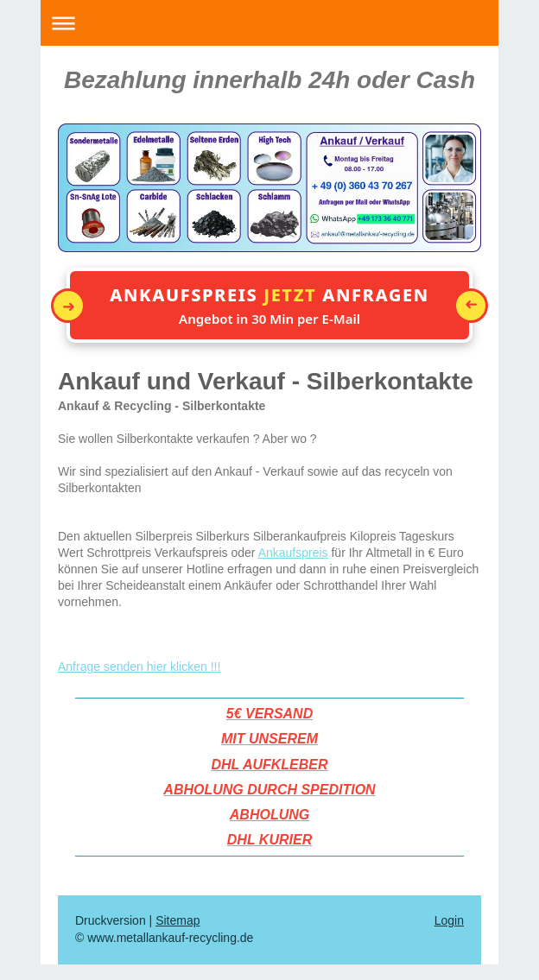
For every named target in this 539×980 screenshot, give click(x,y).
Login (449, 920)
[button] (269, 305)
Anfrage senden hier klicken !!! (139, 667)
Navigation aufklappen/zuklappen (269, 23)
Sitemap (178, 920)
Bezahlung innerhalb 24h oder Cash (269, 80)
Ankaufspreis (293, 553)
